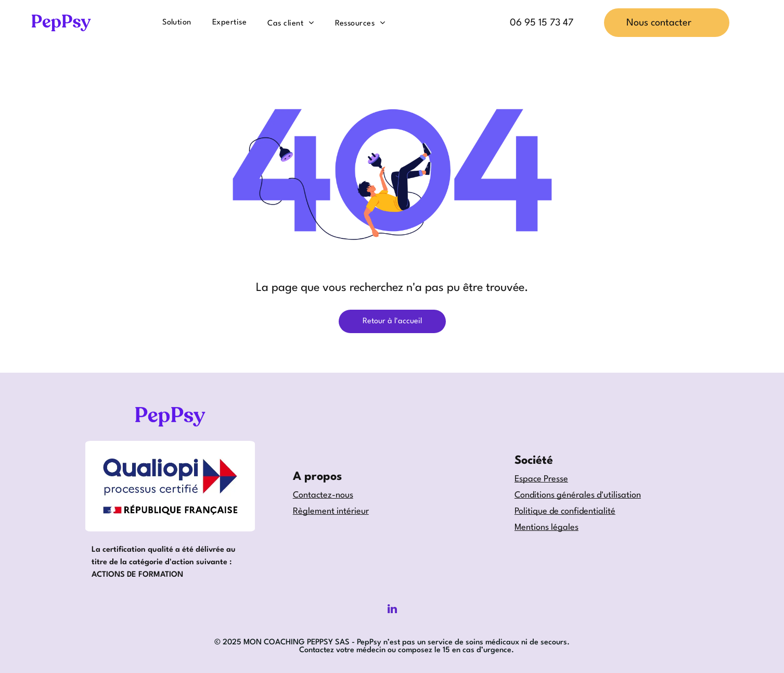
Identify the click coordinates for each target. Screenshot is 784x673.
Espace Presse (541, 479)
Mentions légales (547, 528)
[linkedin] (392, 610)
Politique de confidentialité (565, 511)
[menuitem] (177, 22)
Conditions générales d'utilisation (578, 495)
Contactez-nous (323, 495)
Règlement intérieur (331, 511)
